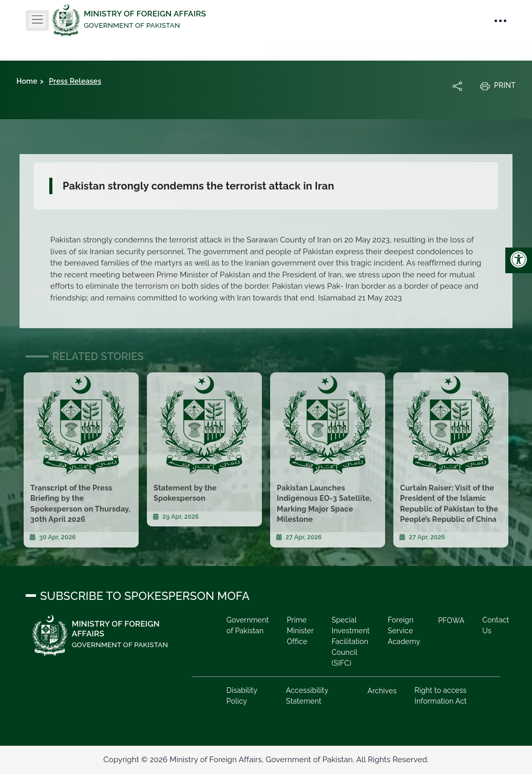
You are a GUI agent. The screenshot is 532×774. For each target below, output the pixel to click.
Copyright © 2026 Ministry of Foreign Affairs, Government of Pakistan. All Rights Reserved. (266, 760)
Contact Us (496, 625)
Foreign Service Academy (404, 631)
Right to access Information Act (441, 696)
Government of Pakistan (248, 625)
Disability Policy (242, 696)
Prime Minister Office (300, 631)
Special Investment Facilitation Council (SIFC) (351, 641)
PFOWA (451, 620)
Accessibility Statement (307, 696)
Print (498, 86)
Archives (382, 691)
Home (27, 81)
